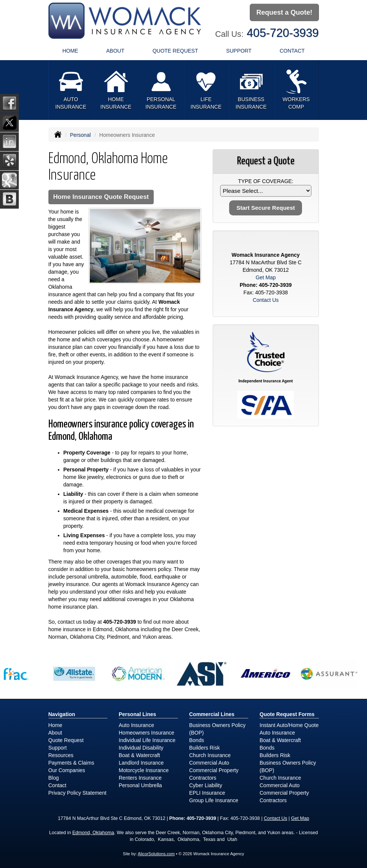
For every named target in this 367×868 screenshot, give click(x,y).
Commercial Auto (209, 763)
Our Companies (67, 770)
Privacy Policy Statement (78, 793)
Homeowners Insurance (146, 733)
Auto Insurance (136, 725)
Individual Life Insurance (147, 740)
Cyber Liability (206, 785)
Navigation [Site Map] (62, 714)
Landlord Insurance (141, 763)
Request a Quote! (284, 12)
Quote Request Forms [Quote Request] (287, 714)
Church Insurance (210, 755)
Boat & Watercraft (139, 755)
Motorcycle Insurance (144, 770)
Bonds (197, 740)
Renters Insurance (140, 778)
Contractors (203, 778)
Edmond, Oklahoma (93, 833)
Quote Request (66, 740)
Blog (54, 778)
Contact (292, 51)
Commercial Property (214, 770)
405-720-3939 (283, 33)
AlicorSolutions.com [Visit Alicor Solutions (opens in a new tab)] (156, 854)
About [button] (115, 51)
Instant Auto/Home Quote (289, 725)
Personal (80, 135)
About (55, 733)
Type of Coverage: (266, 181)
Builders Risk (205, 748)
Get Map (266, 277)
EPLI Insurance (207, 793)
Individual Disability (141, 748)
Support (58, 748)
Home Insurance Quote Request (101, 197)
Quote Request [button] (175, 51)
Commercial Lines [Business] (212, 714)
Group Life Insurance (214, 800)
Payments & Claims (71, 763)
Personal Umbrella (140, 785)
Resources (61, 755)
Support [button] (239, 51)
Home (70, 51)
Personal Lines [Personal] (137, 714)
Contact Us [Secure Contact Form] (266, 300)
